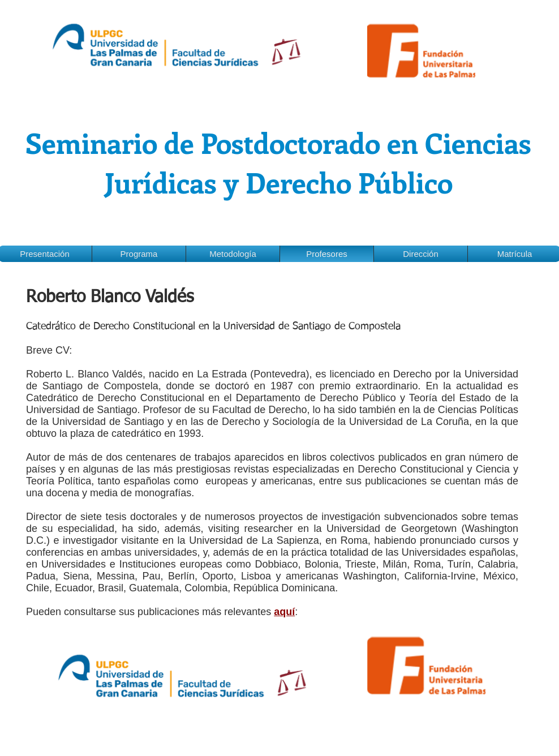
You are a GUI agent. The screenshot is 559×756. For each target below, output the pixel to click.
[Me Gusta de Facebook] (32, 624)
